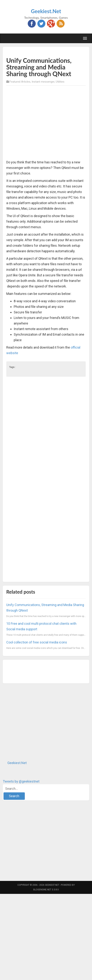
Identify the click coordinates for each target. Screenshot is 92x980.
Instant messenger (43, 82)
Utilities (60, 82)
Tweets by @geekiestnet (21, 781)
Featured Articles (20, 82)
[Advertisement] (36, 123)
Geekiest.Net (46, 11)
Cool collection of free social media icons (37, 642)
